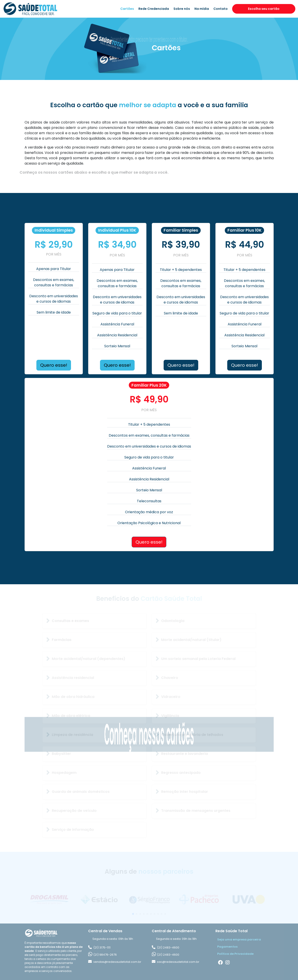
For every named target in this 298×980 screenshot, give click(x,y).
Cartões (127, 9)
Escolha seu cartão (264, 9)
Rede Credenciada (154, 9)
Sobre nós (182, 9)
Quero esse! (54, 365)
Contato (221, 9)
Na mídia (202, 9)
